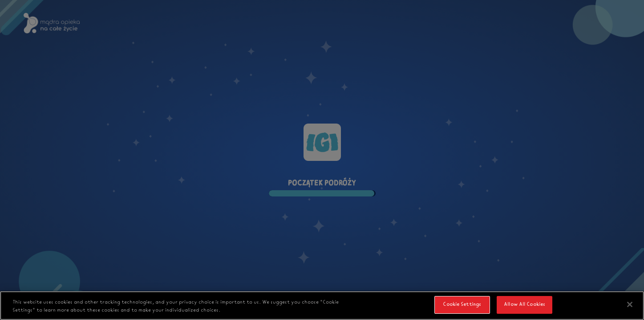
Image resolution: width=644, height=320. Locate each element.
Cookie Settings (462, 304)
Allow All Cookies (525, 304)
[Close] (630, 304)
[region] (322, 306)
